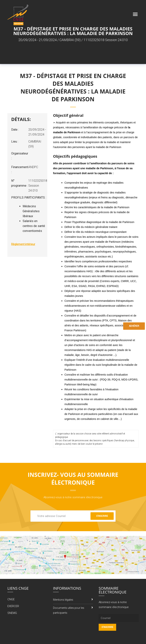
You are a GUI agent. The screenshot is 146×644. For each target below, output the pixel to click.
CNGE (11, 599)
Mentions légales (63, 600)
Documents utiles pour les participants (69, 610)
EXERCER (13, 606)
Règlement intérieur (23, 244)
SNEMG (12, 613)
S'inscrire (102, 516)
